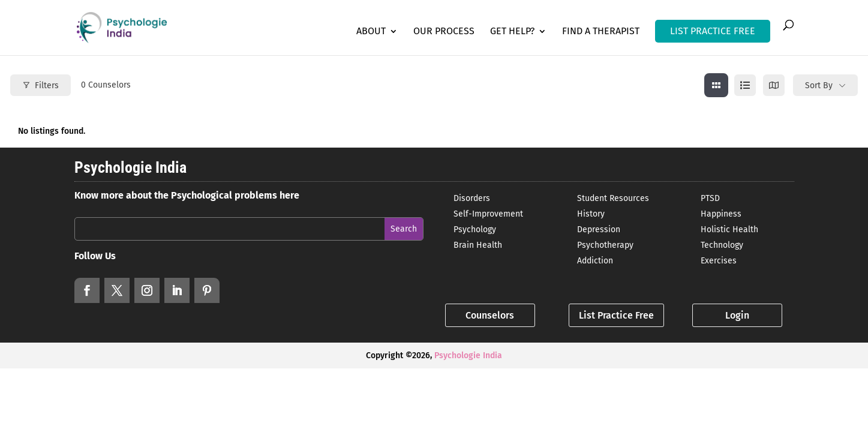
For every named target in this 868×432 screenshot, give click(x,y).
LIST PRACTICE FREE (713, 31)
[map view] (774, 85)
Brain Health (478, 245)
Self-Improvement (488, 214)
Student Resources (613, 198)
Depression (599, 229)
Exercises (719, 261)
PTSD (710, 198)
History (591, 214)
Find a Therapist (601, 32)
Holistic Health (729, 229)
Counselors (490, 315)
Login (737, 315)
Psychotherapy (605, 245)
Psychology (475, 229)
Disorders (472, 198)
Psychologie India (468, 355)
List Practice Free (616, 315)
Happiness (721, 214)
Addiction (595, 261)
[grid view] (716, 85)
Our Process (444, 32)
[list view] (745, 85)
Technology (722, 245)
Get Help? (512, 32)
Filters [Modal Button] (40, 85)
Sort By (819, 85)
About (371, 32)
